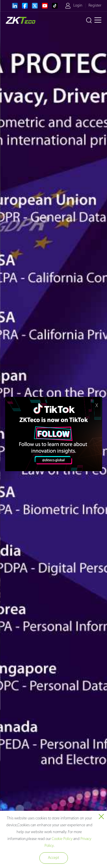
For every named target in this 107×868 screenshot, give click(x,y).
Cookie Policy (62, 839)
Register (95, 6)
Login (78, 6)
